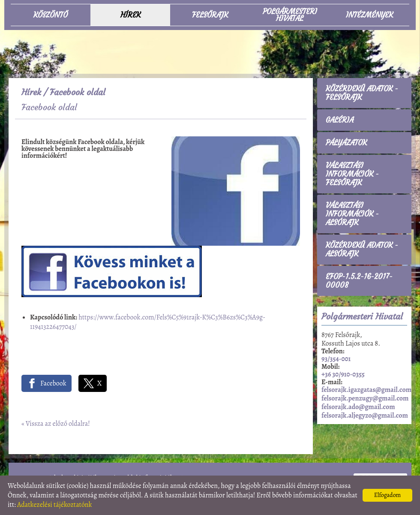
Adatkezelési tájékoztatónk (55, 505)
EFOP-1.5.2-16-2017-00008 (359, 281)
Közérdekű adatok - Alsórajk (362, 250)
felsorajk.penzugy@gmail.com (365, 398)
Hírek (31, 92)
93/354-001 (336, 359)
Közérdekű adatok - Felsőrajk (362, 93)
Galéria (340, 120)
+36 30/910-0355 (343, 374)
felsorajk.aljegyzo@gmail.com (365, 416)
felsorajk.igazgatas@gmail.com (366, 390)
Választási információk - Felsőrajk (352, 174)
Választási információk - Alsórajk (352, 214)
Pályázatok (346, 143)
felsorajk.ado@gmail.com (358, 407)
